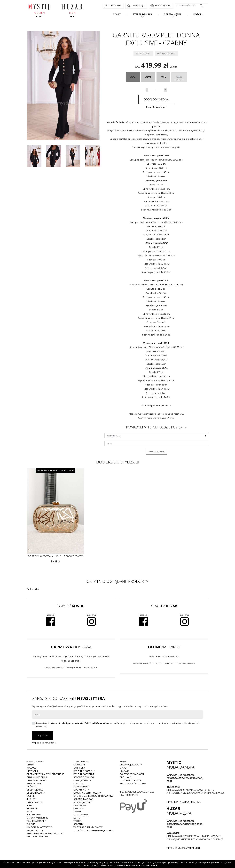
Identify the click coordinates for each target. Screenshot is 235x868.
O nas (123, 768)
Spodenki (78, 824)
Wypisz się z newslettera (44, 743)
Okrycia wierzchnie (37, 818)
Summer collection (38, 837)
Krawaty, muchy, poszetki (87, 793)
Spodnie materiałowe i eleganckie (45, 774)
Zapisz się (43, 735)
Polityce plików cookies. (127, 865)
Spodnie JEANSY (35, 790)
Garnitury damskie (166, 53)
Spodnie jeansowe (83, 799)
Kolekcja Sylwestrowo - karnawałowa (40, 829)
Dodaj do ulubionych (156, 107)
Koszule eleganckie (84, 771)
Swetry (31, 796)
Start (117, 14)
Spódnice (32, 787)
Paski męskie (80, 805)
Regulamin (126, 777)
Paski (30, 812)
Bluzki (30, 765)
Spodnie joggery (83, 802)
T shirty (78, 821)
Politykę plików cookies (96, 723)
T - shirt (31, 799)
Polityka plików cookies (133, 783)
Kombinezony (34, 815)
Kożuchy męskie (82, 787)
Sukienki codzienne (37, 777)
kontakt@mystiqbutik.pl (187, 802)
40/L (163, 77)
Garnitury (79, 768)
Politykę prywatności (73, 723)
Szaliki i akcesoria (37, 821)
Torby (30, 805)
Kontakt (124, 771)
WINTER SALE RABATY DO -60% (88, 827)
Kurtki (77, 818)
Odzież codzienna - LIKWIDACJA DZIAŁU (93, 830)
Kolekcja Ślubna (82, 780)
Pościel (198, 14)
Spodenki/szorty (36, 793)
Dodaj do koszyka (156, 99)
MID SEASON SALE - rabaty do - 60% (45, 833)
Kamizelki (78, 808)
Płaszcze (32, 808)
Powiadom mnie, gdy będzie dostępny (55, 470)
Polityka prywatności (132, 774)
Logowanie (115, 6)
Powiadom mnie (156, 452)
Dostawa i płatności (131, 780)
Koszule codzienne (84, 774)
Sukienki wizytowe (37, 780)
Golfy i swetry (81, 790)
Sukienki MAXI (34, 783)
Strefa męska (173, 14)
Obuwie (31, 824)
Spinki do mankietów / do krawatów (93, 796)
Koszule (31, 768)
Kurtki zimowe (81, 815)
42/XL (179, 79)
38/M (148, 77)
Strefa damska (142, 14)
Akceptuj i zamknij (148, 865)
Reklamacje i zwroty (131, 765)
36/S (133, 77)
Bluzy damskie (35, 802)
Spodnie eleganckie (84, 777)
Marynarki (33, 771)
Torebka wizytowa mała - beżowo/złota (56, 556)
